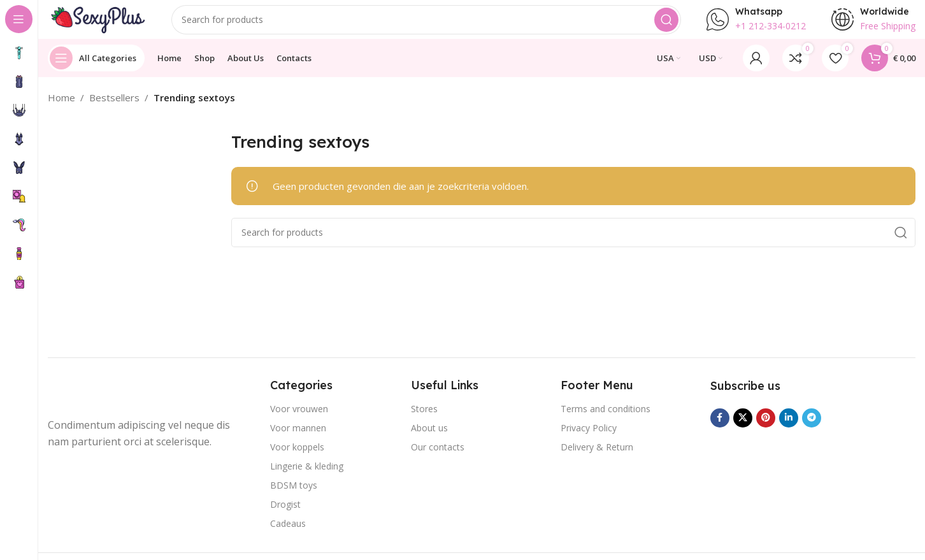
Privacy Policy (589, 440)
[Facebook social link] (720, 429)
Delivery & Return (597, 459)
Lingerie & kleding (307, 478)
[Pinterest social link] (766, 429)
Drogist (285, 516)
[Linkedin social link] (789, 429)
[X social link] (743, 429)
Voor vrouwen (299, 421)
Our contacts (438, 459)
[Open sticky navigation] (96, 70)
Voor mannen (298, 440)
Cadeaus (288, 535)
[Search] (434, 25)
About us (429, 440)
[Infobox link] (756, 25)
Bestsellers (114, 110)
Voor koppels (297, 459)
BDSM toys (294, 497)
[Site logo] (105, 24)
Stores (424, 421)
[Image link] (99, 405)
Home (61, 110)
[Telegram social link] (812, 429)
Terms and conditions (606, 421)
